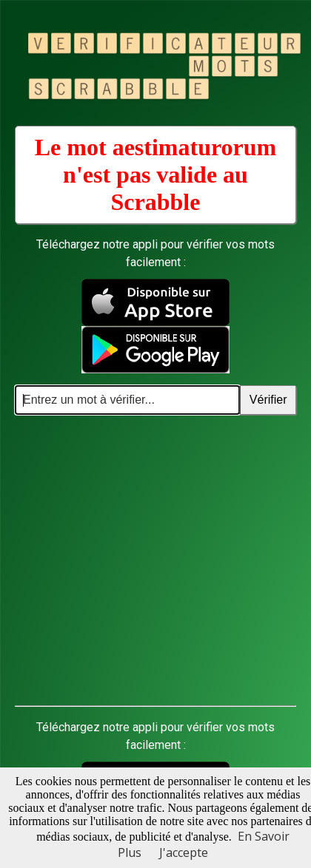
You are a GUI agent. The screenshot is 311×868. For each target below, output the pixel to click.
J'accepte (184, 852)
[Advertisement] (139, 561)
